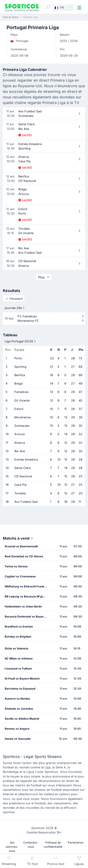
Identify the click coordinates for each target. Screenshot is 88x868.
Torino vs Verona (16, 566)
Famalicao (21, 392)
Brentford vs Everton (19, 627)
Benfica (20, 375)
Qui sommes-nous (12, 847)
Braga (18, 384)
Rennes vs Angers (17, 729)
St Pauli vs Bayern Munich (22, 679)
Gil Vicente (22, 401)
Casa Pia (20, 485)
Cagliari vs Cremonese (20, 576)
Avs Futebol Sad (26, 502)
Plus (44, 277)
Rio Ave (20, 451)
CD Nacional (23, 476)
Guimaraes (22, 426)
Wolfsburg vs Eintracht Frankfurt (27, 586)
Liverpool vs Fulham (18, 668)
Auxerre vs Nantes (17, 699)
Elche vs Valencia (16, 648)
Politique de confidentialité (53, 845)
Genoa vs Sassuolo (18, 739)
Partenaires (76, 842)
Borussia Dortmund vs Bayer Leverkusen (27, 616)
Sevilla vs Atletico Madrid (22, 719)
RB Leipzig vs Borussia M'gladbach (27, 596)
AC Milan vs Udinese (19, 658)
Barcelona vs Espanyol (20, 689)
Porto (18, 358)
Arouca (19, 434)
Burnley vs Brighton (18, 637)
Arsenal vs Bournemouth (21, 546)
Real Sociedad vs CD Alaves (24, 556)
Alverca (20, 443)
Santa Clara (22, 468)
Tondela (20, 493)
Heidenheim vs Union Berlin (23, 606)
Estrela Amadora (26, 460)
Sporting (20, 367)
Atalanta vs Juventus (19, 709)
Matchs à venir (18, 538)
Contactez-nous (31, 845)
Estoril (19, 409)
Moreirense (22, 417)
